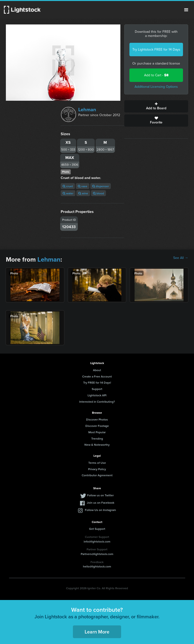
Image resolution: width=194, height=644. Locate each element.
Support (97, 389)
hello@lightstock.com (97, 566)
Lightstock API (97, 395)
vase (83, 186)
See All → (181, 258)
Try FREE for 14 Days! (97, 383)
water (68, 193)
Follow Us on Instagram (100, 510)
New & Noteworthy (97, 445)
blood (98, 193)
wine (83, 193)
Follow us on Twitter (100, 495)
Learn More (97, 632)
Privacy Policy (97, 469)
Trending (97, 439)
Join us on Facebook (101, 503)
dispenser (101, 186)
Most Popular (97, 432)
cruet (68, 186)
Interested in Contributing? (97, 402)
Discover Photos (97, 419)
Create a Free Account (97, 376)
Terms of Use (97, 463)
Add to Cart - (156, 75)
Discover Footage (97, 426)
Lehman (87, 110)
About (97, 370)
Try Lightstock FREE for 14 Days (156, 50)
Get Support (97, 529)
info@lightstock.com (97, 541)
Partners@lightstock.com (97, 554)
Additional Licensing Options (156, 87)
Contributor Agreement (97, 475)
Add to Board (156, 106)
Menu (186, 10)
